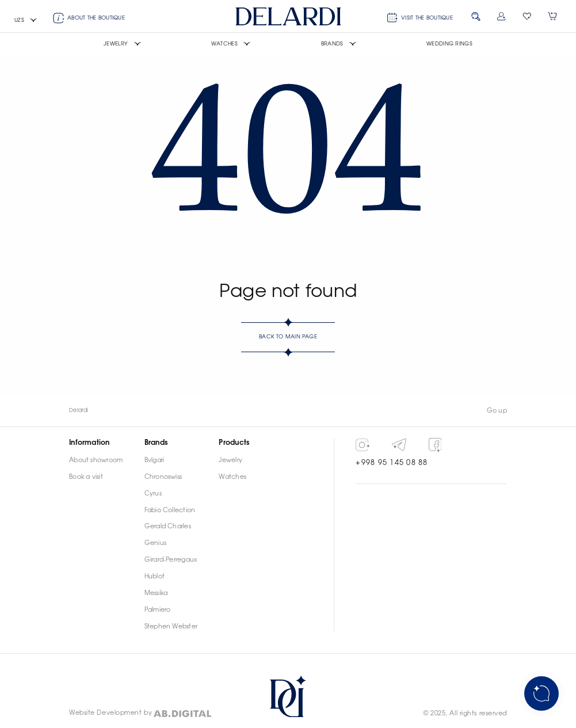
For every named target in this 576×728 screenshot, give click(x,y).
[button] (26, 21)
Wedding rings (449, 44)
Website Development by (110, 713)
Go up (497, 411)
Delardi (79, 411)
